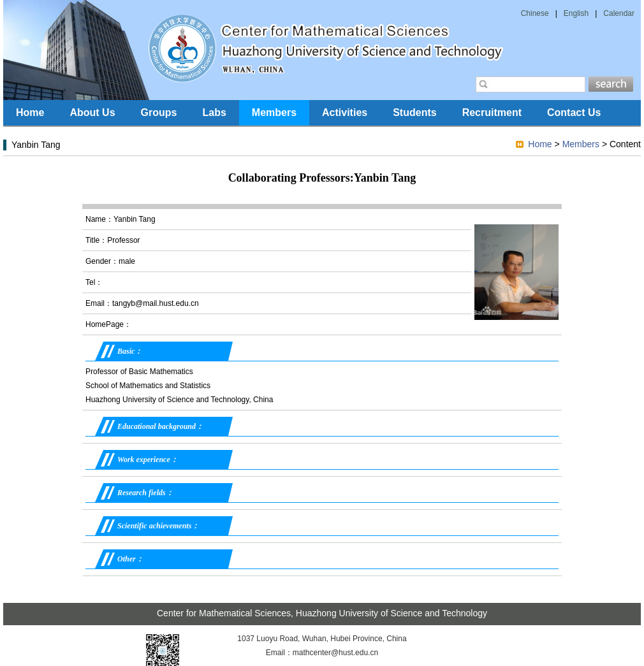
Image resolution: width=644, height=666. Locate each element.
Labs (214, 112)
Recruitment (492, 112)
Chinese (535, 13)
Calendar (619, 13)
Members (274, 112)
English (576, 13)
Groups (159, 112)
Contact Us (574, 112)
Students (414, 112)
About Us (92, 112)
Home (30, 112)
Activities (345, 112)
